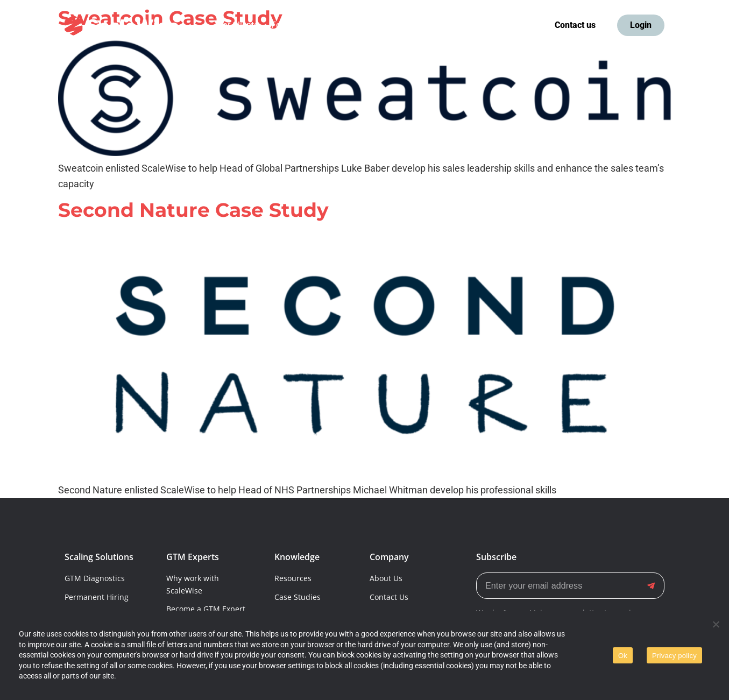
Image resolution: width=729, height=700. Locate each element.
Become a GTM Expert (206, 609)
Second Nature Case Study (193, 210)
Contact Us (389, 597)
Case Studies (298, 597)
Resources (293, 578)
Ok (623, 656)
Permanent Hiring (97, 597)
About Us (386, 578)
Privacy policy (674, 656)
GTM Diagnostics (95, 578)
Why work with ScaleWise (193, 584)
